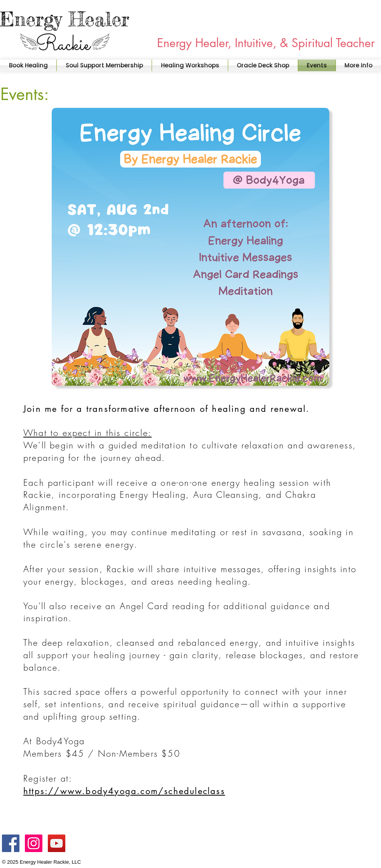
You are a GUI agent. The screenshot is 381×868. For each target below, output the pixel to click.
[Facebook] (11, 843)
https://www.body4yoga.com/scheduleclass (124, 791)
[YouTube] (57, 843)
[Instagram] (34, 843)
